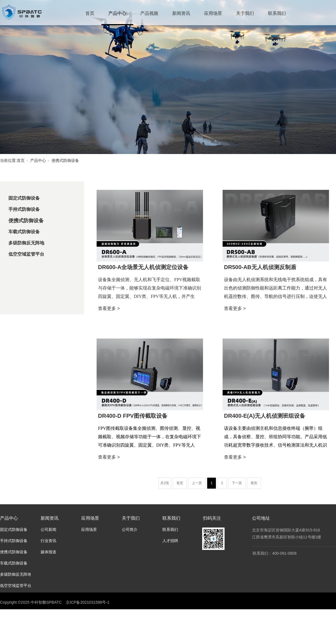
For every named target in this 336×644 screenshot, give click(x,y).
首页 (90, 13)
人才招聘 (170, 541)
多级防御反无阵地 (26, 243)
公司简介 (130, 529)
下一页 (237, 483)
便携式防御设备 (65, 160)
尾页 (254, 483)
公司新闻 (48, 529)
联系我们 (277, 13)
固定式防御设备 (24, 198)
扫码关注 (212, 518)
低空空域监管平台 (26, 254)
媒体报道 (48, 552)
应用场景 (213, 13)
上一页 (197, 483)
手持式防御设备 (24, 209)
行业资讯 (48, 541)
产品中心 (117, 13)
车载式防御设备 (24, 232)
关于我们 (245, 13)
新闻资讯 (181, 13)
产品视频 (149, 13)
